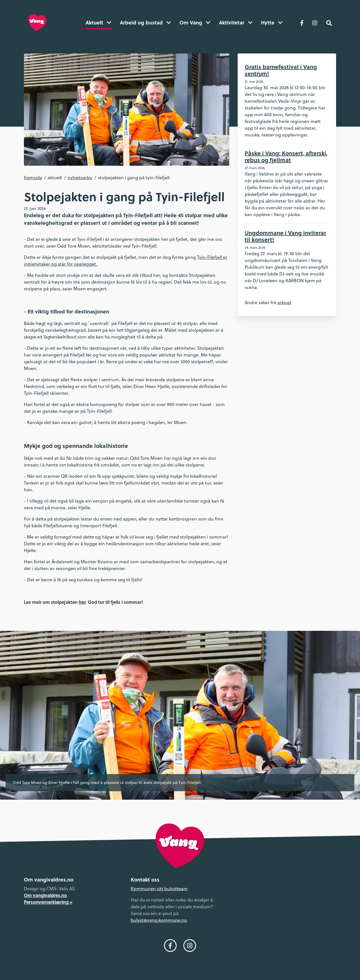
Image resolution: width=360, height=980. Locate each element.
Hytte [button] (272, 23)
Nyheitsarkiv (80, 178)
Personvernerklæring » (48, 902)
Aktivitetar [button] (236, 23)
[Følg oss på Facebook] (302, 23)
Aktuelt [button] (98, 23)
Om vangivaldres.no (45, 895)
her (82, 602)
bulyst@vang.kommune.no (159, 920)
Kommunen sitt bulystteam (159, 889)
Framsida (33, 178)
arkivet (284, 302)
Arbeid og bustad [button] (145, 23)
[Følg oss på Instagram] (315, 23)
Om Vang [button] (195, 23)
